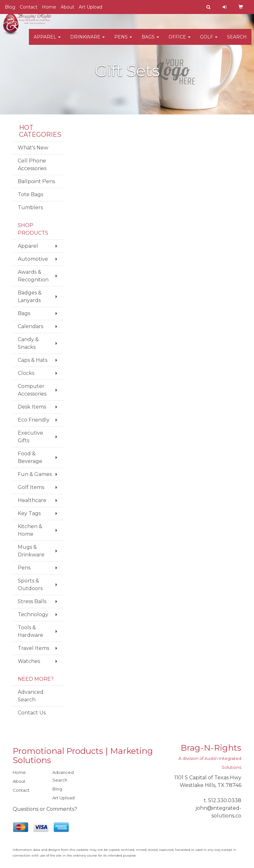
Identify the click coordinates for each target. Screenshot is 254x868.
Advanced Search (31, 696)
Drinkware (87, 41)
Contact (29, 7)
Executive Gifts (30, 437)
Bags (150, 41)
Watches (29, 661)
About (67, 7)
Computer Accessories (32, 390)
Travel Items (33, 648)
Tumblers (30, 207)
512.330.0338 (225, 800)
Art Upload (90, 7)
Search (237, 41)
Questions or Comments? (45, 809)
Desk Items (32, 407)
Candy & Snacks (28, 343)
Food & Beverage (30, 457)
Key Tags (29, 513)
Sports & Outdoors (30, 585)
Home (49, 7)
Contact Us (32, 713)
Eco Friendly (34, 420)
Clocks (26, 373)
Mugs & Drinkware (31, 551)
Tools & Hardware (30, 631)
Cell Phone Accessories (32, 165)
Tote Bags (30, 194)
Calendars (30, 326)
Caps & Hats (33, 360)
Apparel (47, 41)
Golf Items (31, 487)
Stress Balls (32, 601)
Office (180, 41)
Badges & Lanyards (30, 296)
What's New (33, 148)
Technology (33, 614)
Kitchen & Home (30, 530)
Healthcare (32, 500)
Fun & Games (35, 474)
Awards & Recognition (33, 276)
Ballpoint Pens (36, 181)
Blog (10, 7)
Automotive (33, 259)
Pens (123, 41)
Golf (209, 41)
